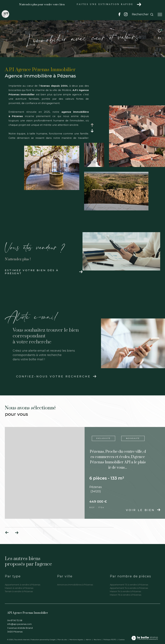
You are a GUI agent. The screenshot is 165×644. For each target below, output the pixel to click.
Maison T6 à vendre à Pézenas (126, 595)
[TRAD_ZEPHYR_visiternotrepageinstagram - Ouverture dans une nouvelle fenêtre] (126, 15)
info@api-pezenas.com (19, 624)
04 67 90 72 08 (15, 620)
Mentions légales (77, 640)
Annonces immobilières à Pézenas (75, 585)
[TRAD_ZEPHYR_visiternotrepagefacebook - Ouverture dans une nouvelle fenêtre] (119, 15)
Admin (89, 640)
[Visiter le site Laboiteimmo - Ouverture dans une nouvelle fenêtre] (145, 638)
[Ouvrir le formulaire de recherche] (143, 14)
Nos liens (98, 640)
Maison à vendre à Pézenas (19, 588)
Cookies (122, 640)
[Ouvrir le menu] (160, 14)
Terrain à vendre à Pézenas (19, 591)
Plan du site (62, 640)
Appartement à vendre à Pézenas (23, 585)
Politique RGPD (110, 640)
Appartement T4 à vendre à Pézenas (129, 588)
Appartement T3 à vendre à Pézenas (129, 585)
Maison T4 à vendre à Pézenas (125, 591)
